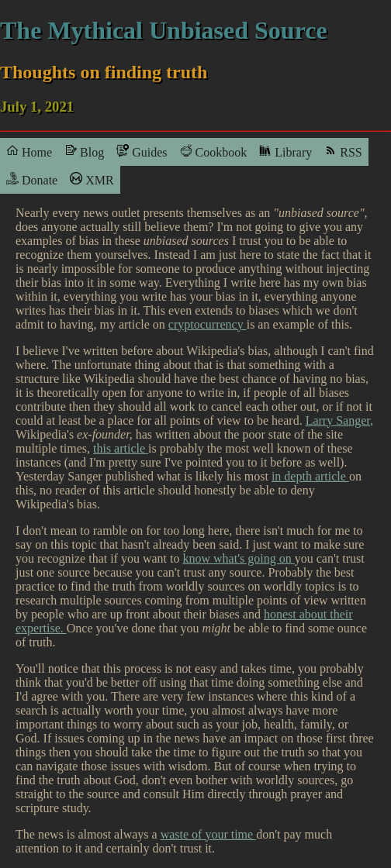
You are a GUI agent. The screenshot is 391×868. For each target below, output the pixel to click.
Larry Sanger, (339, 420)
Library (285, 152)
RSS (343, 152)
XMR (92, 179)
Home (29, 152)
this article (121, 448)
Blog (84, 152)
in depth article (310, 476)
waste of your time (209, 834)
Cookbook (214, 152)
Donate (32, 179)
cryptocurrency (208, 324)
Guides (142, 152)
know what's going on (239, 558)
